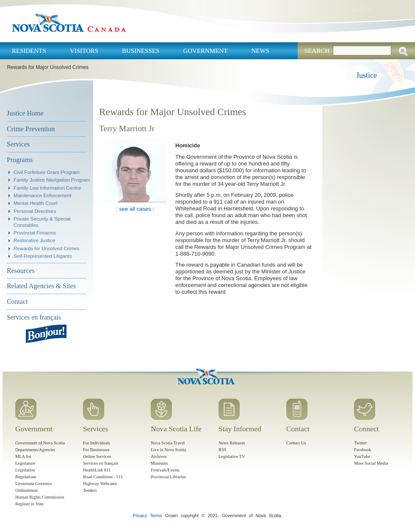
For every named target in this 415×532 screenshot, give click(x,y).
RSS (223, 450)
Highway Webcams (100, 484)
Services (18, 144)
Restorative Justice (35, 240)
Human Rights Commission (40, 497)
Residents (29, 51)
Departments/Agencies (35, 450)
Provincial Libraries (168, 477)
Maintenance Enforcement (42, 195)
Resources (21, 271)
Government (205, 51)
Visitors (84, 51)
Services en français (34, 317)
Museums (159, 463)
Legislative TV (232, 456)
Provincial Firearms (35, 233)
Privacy (140, 516)
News (260, 51)
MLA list (23, 456)
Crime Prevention (31, 129)
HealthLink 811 (97, 470)
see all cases (135, 209)
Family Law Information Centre (47, 188)
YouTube (362, 456)
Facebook (362, 450)
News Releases (232, 443)
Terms (156, 516)
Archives (159, 456)
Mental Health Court (36, 203)
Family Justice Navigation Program (52, 180)
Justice (367, 75)
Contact (17, 302)
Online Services (97, 456)
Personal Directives (35, 211)
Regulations (26, 477)
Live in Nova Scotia (168, 450)
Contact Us (296, 443)
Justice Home (25, 113)
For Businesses (96, 450)
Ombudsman (26, 490)
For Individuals (97, 443)
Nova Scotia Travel (168, 443)
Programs (20, 160)
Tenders (90, 490)
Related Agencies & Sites (41, 286)
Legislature (25, 463)
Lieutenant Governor (34, 484)
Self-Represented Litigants (43, 256)
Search (317, 51)
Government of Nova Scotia (40, 443)
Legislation (25, 470)
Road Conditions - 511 (103, 477)
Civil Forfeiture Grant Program (47, 172)
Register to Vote (29, 504)
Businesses (141, 51)
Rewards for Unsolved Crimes (46, 248)
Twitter (360, 443)
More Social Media (371, 463)
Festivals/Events (165, 470)
